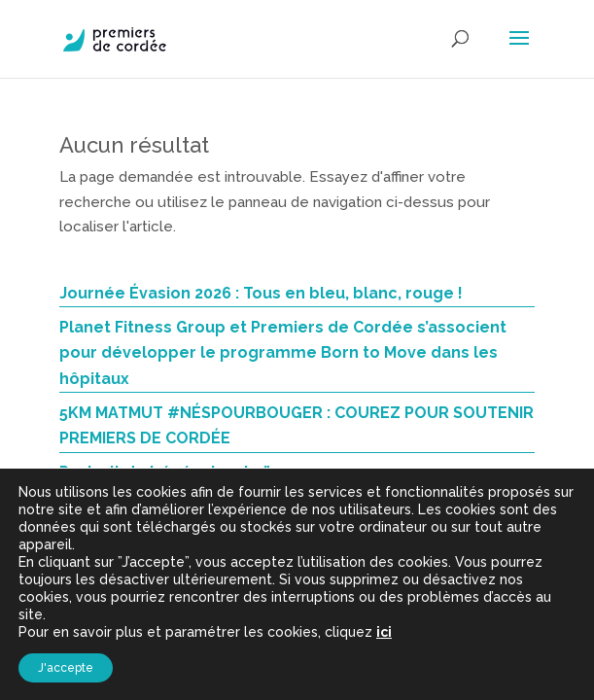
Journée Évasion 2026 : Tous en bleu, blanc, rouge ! (261, 293)
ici (384, 632)
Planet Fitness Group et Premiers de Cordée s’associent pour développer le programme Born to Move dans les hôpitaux (283, 353)
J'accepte (66, 668)
